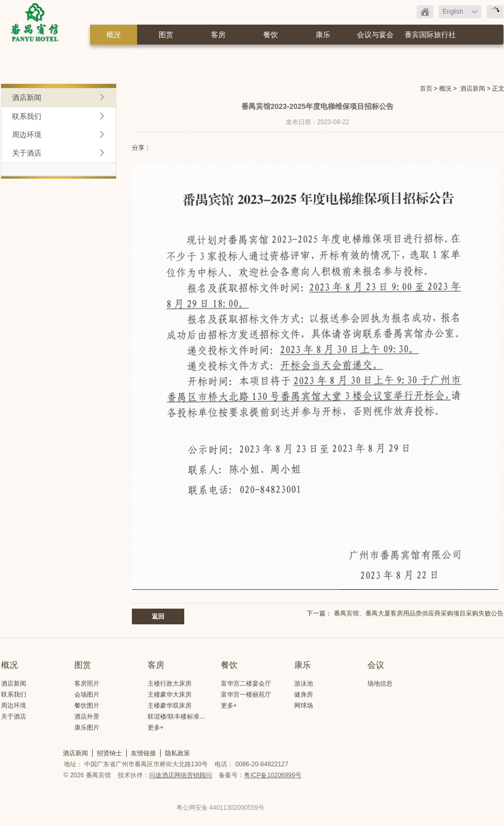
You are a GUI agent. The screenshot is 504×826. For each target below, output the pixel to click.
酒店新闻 (473, 89)
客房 (218, 35)
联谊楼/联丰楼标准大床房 (183, 717)
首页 (426, 89)
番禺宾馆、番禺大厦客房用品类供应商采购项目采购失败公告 (419, 613)
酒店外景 (87, 717)
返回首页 (425, 12)
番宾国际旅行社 (430, 35)
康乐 (323, 35)
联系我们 (27, 116)
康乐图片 (87, 728)
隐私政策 (177, 753)
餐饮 (271, 35)
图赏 (166, 35)
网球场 (304, 706)
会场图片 (87, 695)
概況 (114, 35)
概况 (9, 665)
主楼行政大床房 (170, 684)
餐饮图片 (87, 706)
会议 (376, 665)
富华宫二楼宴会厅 (246, 684)
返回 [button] (158, 616)
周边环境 (27, 135)
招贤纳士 (109, 753)
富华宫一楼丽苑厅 (246, 695)
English (453, 12)
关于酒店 (27, 153)
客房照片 (87, 684)
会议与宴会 (375, 35)
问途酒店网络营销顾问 (181, 775)
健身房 (304, 695)
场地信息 (380, 684)
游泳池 (304, 684)
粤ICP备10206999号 (272, 775)
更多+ (156, 728)
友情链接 (143, 753)
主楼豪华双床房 (170, 706)
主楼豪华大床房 (170, 695)
